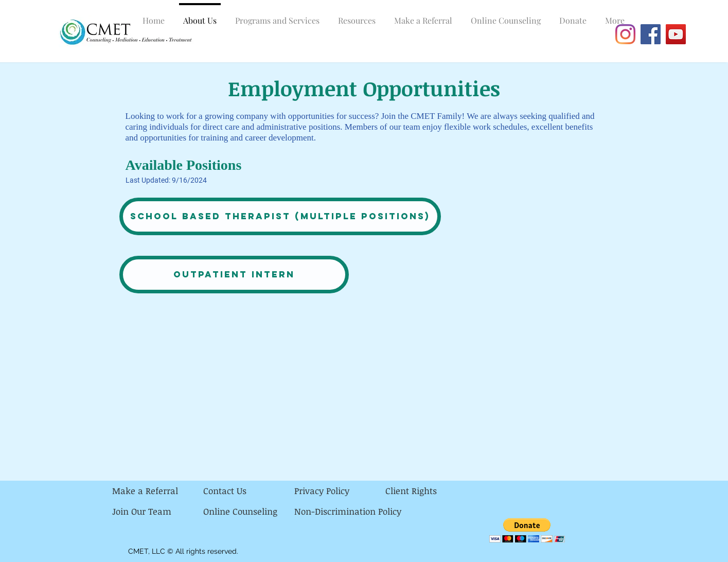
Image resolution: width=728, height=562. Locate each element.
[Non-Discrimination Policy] (348, 512)
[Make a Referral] (158, 491)
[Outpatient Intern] (234, 275)
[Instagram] (625, 34)
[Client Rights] (431, 491)
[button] (527, 530)
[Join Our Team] (158, 512)
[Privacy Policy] (340, 491)
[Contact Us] (249, 491)
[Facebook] (651, 34)
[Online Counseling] (249, 512)
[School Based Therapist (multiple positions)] (280, 216)
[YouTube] (676, 34)
